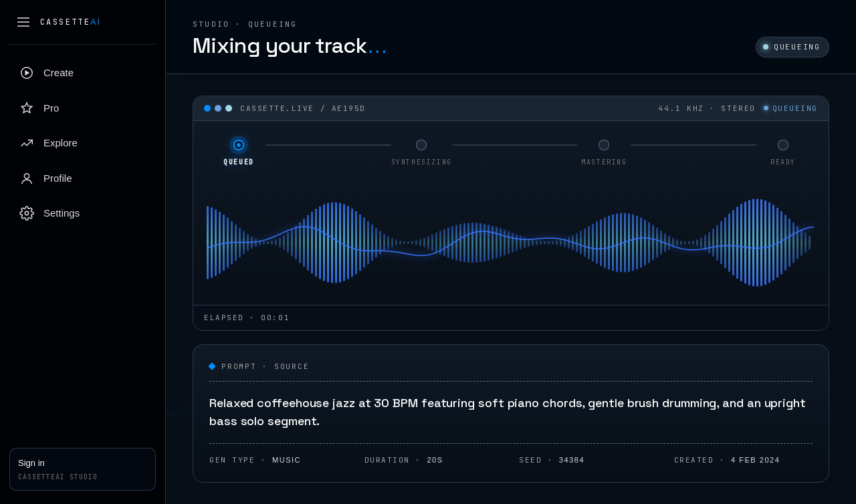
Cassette (71, 22)
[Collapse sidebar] (23, 22)
